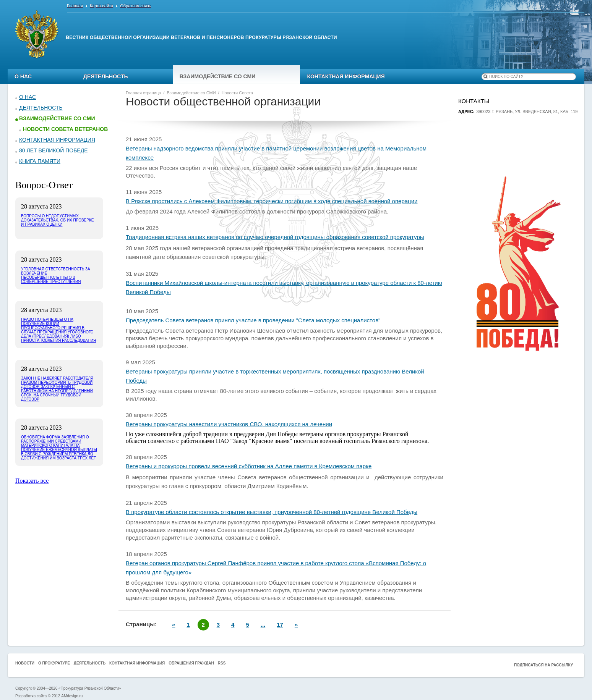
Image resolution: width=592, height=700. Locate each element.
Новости (25, 663)
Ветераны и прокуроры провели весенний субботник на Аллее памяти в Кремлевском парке (249, 466)
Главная (75, 6)
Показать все (32, 481)
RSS (222, 663)
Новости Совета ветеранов (65, 129)
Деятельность (106, 76)
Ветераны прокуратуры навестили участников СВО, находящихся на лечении (229, 424)
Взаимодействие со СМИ (218, 76)
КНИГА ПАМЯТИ (40, 161)
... (263, 625)
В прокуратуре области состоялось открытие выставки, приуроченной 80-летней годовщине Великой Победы (272, 512)
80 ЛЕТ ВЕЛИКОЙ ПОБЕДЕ (54, 150)
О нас (23, 76)
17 (280, 625)
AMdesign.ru (72, 696)
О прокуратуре (54, 663)
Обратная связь (135, 6)
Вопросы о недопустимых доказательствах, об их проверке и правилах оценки (57, 220)
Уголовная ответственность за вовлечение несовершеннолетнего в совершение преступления (56, 275)
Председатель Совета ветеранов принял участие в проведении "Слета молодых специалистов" (253, 320)
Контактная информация (346, 76)
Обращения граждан (191, 663)
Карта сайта (101, 6)
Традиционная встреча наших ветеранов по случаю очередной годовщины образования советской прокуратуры (275, 237)
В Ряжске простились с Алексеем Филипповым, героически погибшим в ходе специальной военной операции (272, 201)
